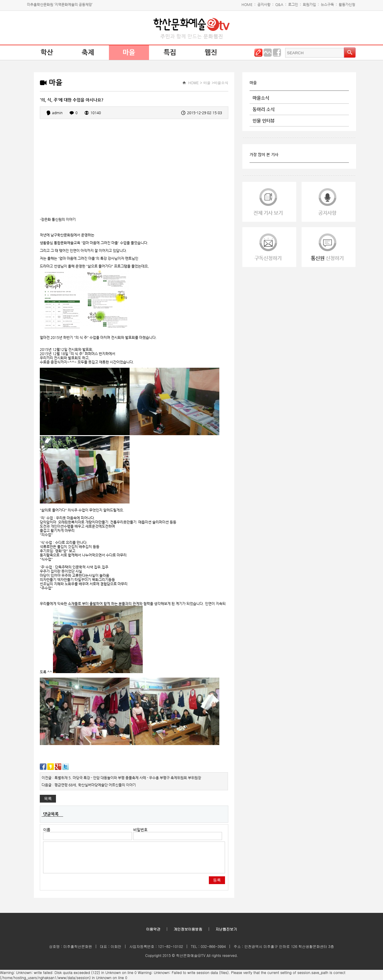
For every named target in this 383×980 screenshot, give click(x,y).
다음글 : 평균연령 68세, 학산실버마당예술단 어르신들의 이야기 (89, 785)
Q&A (279, 4)
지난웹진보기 (226, 929)
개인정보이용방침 (188, 929)
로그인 (293, 4)
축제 (88, 53)
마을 (129, 53)
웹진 (211, 53)
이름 (47, 830)
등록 (217, 880)
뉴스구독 (327, 4)
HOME (247, 4)
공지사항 (264, 4)
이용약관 (153, 929)
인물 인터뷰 (264, 121)
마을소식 (261, 98)
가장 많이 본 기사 (264, 154)
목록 (48, 799)
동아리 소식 (264, 109)
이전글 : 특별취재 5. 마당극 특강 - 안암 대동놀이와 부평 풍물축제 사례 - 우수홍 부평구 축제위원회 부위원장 (121, 778)
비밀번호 (140, 830)
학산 (47, 53)
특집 (170, 53)
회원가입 (309, 4)
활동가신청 (347, 4)
